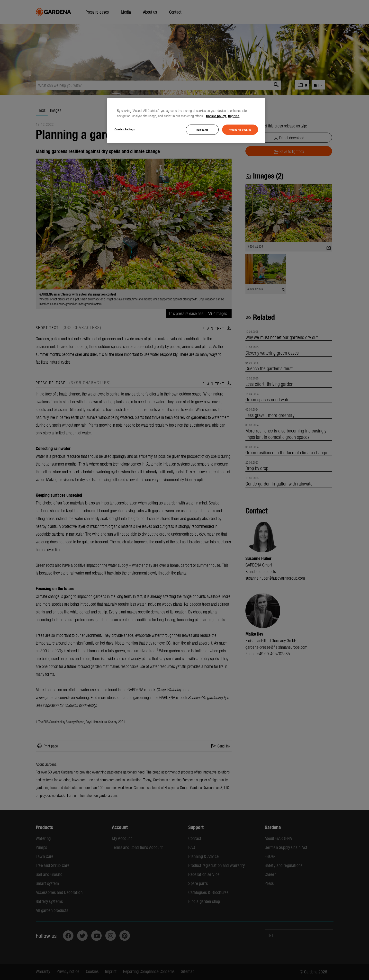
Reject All (202, 129)
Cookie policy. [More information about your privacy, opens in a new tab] (216, 116)
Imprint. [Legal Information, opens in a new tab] (234, 116)
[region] (186, 121)
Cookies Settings (125, 129)
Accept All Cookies (240, 129)
